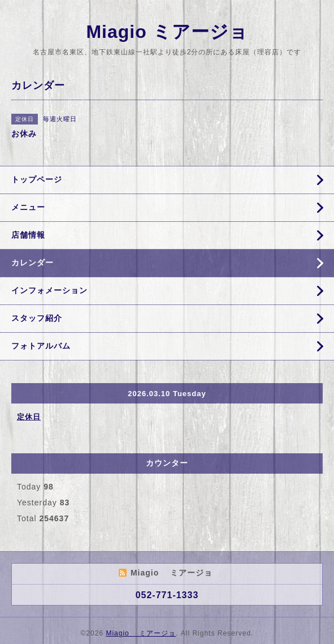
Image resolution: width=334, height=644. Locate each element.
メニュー (28, 207)
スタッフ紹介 (37, 318)
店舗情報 (28, 235)
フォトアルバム (41, 346)
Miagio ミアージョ (167, 32)
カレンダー (32, 263)
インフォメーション (49, 290)
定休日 (29, 417)
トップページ (37, 179)
